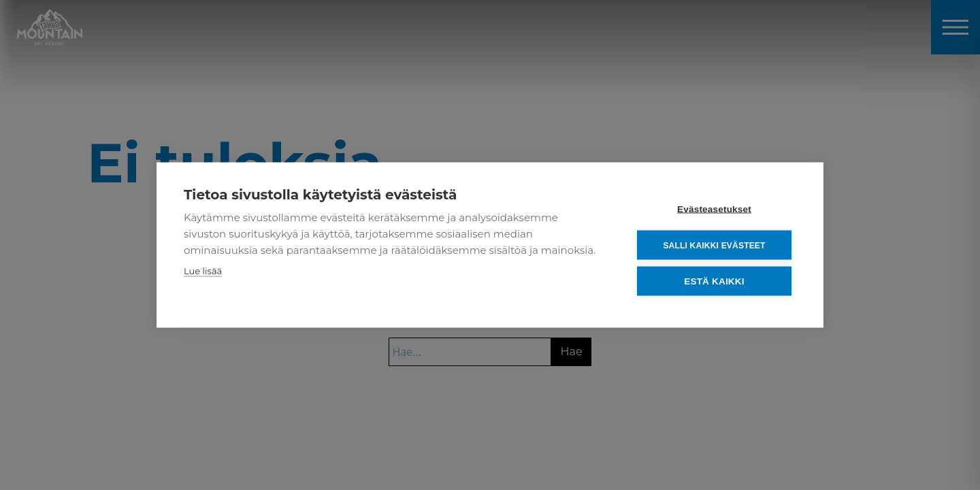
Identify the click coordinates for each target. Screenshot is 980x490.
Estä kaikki (714, 281)
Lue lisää (203, 271)
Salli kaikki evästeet (714, 245)
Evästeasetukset (714, 209)
